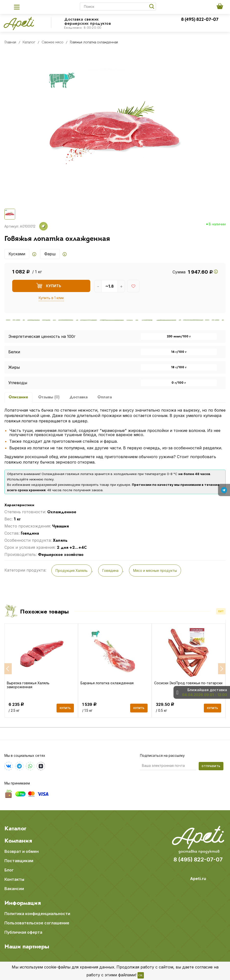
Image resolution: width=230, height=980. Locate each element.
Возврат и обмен (22, 851)
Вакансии (14, 888)
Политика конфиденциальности (37, 913)
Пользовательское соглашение (37, 923)
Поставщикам (19, 860)
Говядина (110, 570)
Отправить (211, 766)
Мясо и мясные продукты (155, 570)
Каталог (15, 828)
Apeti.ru (198, 878)
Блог (9, 870)
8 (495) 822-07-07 (200, 20)
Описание (18, 397)
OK (141, 975)
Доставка (79, 397)
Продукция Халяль (72, 570)
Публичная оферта (23, 932)
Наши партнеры (27, 946)
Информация (23, 903)
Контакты (14, 879)
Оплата (105, 397)
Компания (18, 840)
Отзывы (49, 397)
